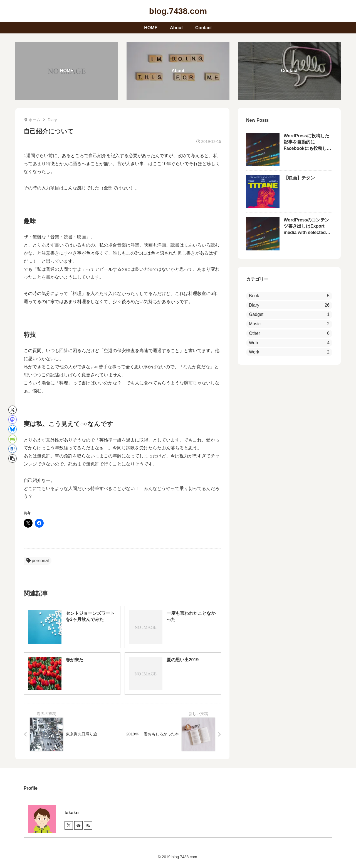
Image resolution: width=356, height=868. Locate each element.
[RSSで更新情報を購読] (88, 825)
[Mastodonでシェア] (13, 420)
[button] (13, 459)
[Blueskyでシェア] (13, 429)
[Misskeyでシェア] (13, 439)
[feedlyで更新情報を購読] (78, 825)
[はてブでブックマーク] (13, 449)
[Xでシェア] (13, 410)
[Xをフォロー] (69, 825)
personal (38, 561)
